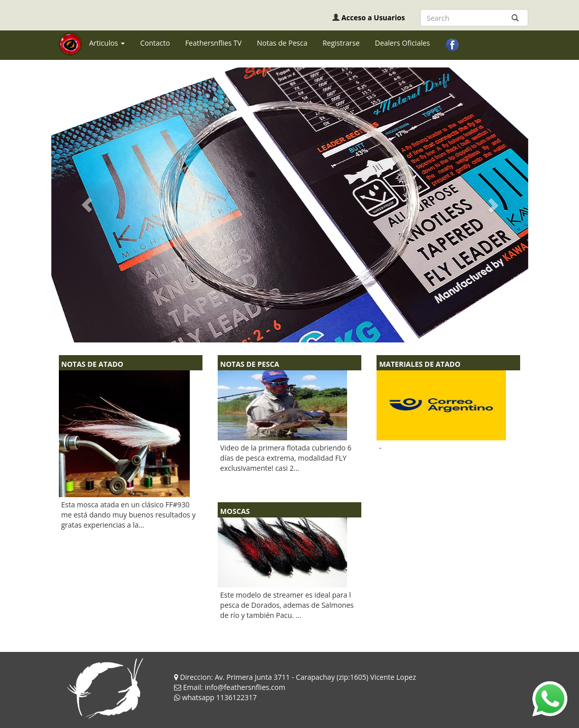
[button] (87, 205)
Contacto (155, 43)
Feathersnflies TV (213, 43)
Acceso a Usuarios (373, 18)
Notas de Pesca (282, 43)
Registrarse (341, 43)
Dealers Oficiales (402, 43)
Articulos (107, 43)
